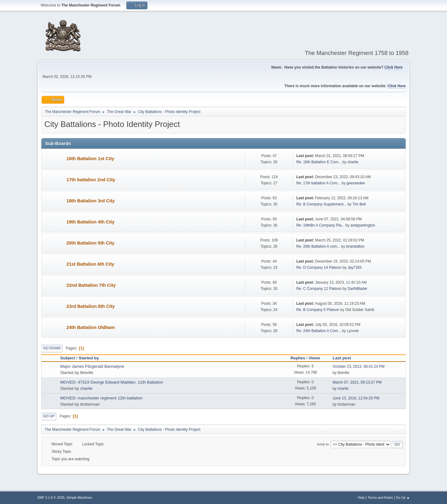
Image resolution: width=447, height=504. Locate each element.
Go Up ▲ (403, 497)
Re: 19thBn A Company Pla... (320, 225)
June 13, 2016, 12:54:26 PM (356, 398)
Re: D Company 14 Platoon (319, 268)
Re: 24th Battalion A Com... (318, 331)
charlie (353, 162)
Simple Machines (79, 497)
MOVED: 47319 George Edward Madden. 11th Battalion (112, 382)
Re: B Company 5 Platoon (318, 310)
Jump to (323, 444)
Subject (68, 358)
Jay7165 (355, 268)
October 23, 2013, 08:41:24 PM (359, 367)
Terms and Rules (380, 497)
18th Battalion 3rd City (91, 201)
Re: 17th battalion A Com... (318, 183)
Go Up (49, 416)
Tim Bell (359, 204)
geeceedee (356, 183)
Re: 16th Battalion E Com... (319, 162)
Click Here (393, 67)
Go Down (52, 348)
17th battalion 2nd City (91, 180)
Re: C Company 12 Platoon (319, 289)
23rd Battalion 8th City (91, 306)
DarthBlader (358, 289)
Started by (91, 358)
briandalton (355, 246)
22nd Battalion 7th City (91, 285)
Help (361, 497)
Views (314, 358)
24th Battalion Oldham (91, 327)
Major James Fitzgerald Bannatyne (92, 366)
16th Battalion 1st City (90, 159)
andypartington (363, 225)
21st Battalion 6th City (90, 264)
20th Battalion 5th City (90, 243)
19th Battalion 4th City (90, 222)
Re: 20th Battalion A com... (318, 246)
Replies (298, 358)
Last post (342, 358)
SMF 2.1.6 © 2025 (51, 497)
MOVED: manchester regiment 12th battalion (101, 398)
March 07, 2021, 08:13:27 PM (357, 382)
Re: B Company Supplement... (321, 204)
